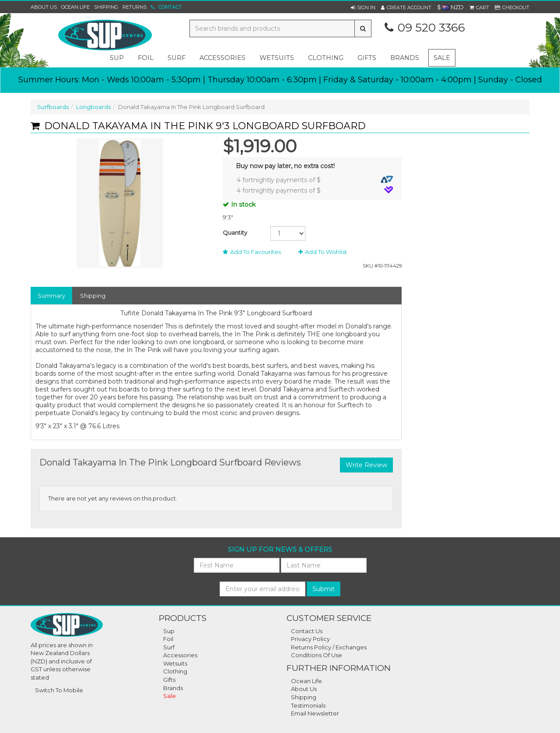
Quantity (235, 233)
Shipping (106, 7)
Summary (51, 296)
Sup (169, 631)
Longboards (93, 107)
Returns (135, 7)
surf (177, 58)
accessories (222, 58)
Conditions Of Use (317, 655)
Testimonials (308, 705)
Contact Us (307, 631)
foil (146, 58)
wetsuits (277, 58)
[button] (363, 7)
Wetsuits (175, 663)
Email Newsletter (315, 713)
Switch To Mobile (59, 690)
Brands (405, 58)
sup (117, 58)
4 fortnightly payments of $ (315, 180)
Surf (169, 647)
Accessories (180, 655)
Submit (324, 589)
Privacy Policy (310, 639)
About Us (44, 7)
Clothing (175, 671)
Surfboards (53, 107)
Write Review (366, 465)
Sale (442, 58)
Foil (168, 639)
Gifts (169, 680)
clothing (326, 58)
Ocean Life (75, 7)
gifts (367, 58)
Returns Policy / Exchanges (329, 647)
